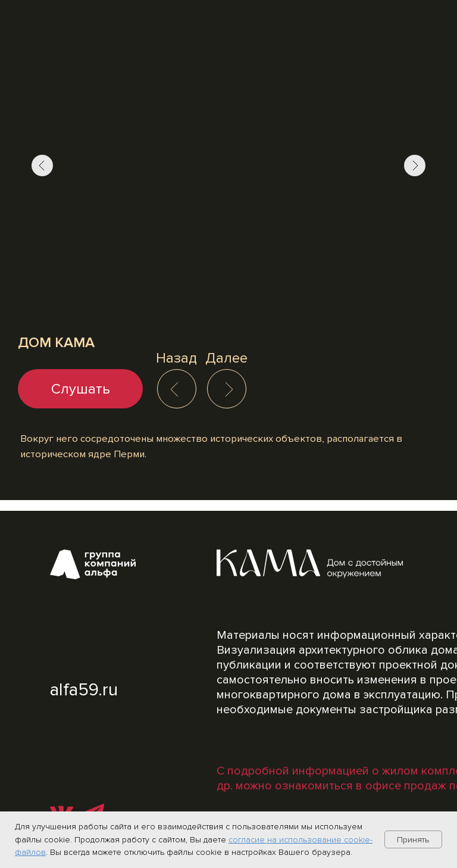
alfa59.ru (84, 690)
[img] (229, 389)
